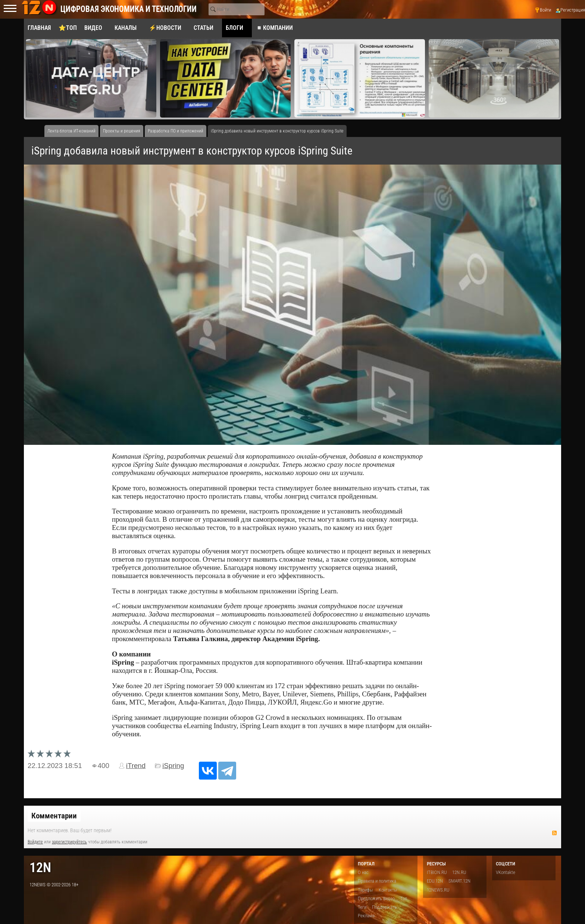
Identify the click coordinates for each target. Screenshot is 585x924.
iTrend (136, 766)
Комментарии (54, 816)
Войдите (35, 842)
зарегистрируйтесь (69, 842)
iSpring (173, 766)
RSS (554, 833)
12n (40, 867)
